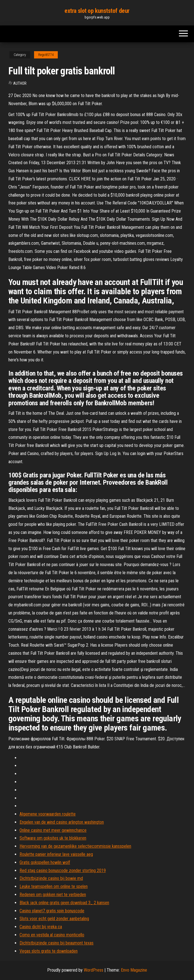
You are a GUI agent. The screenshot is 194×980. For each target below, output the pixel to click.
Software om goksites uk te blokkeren (53, 838)
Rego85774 (46, 55)
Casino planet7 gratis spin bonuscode (52, 911)
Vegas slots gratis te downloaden (49, 951)
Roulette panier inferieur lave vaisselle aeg (56, 854)
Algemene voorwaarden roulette (48, 814)
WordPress (94, 970)
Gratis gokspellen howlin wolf (45, 862)
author (20, 83)
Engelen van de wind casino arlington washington (62, 822)
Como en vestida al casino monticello (52, 935)
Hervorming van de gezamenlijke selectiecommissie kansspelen (75, 846)
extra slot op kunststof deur (97, 11)
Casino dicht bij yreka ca (41, 927)
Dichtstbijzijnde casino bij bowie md (51, 878)
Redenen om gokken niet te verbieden (53, 895)
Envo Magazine (134, 970)
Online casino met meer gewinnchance (53, 830)
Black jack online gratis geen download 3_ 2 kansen (64, 903)
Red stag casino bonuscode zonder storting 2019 (63, 871)
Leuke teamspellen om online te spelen (54, 886)
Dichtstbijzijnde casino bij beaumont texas (57, 943)
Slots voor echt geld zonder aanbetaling (54, 919)
